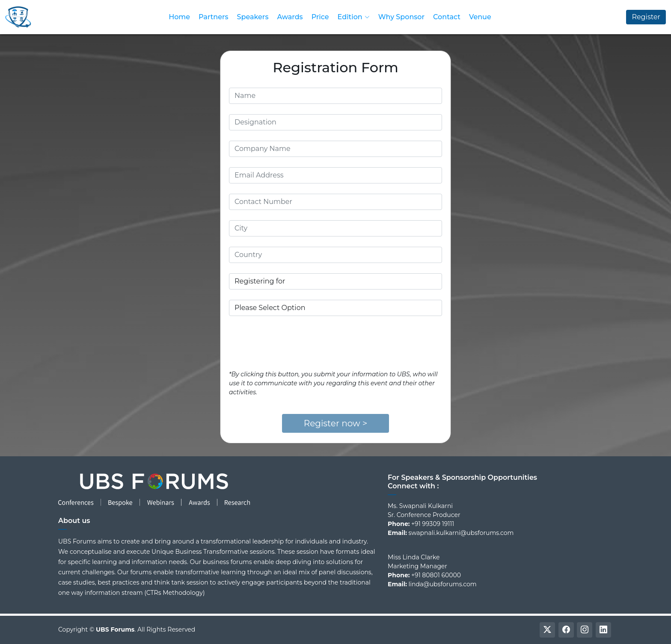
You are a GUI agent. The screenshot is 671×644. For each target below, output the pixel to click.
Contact (447, 17)
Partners (214, 17)
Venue (480, 17)
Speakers (253, 17)
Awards (290, 17)
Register (646, 17)
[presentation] (294, 343)
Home (179, 17)
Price (320, 17)
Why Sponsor (401, 17)
